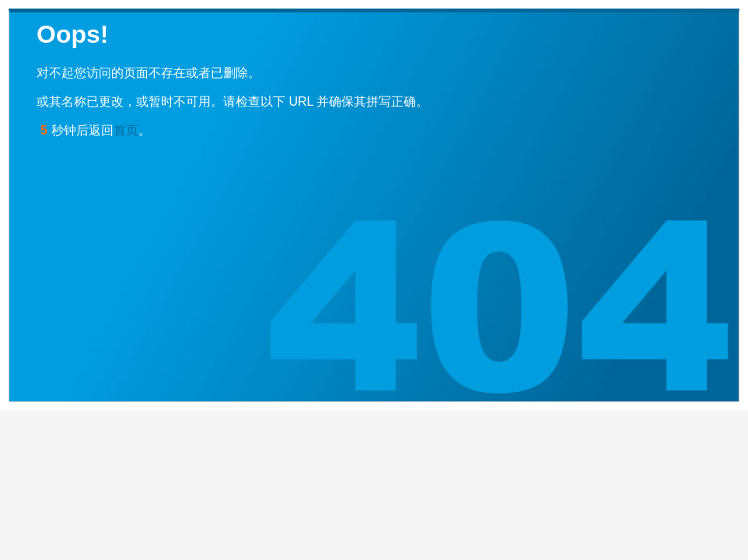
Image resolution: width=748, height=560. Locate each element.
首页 (126, 130)
